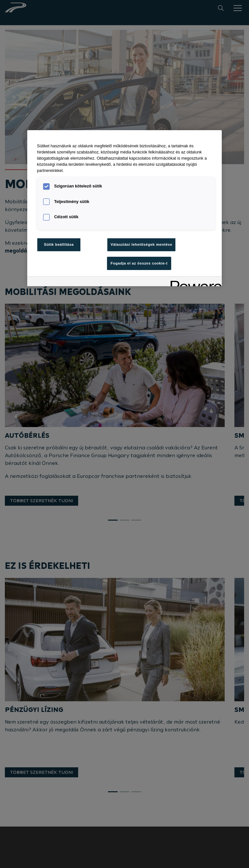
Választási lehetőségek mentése (141, 244)
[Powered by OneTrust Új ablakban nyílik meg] (194, 282)
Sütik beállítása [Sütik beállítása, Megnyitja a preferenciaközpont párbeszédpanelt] (59, 244)
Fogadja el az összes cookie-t (139, 263)
